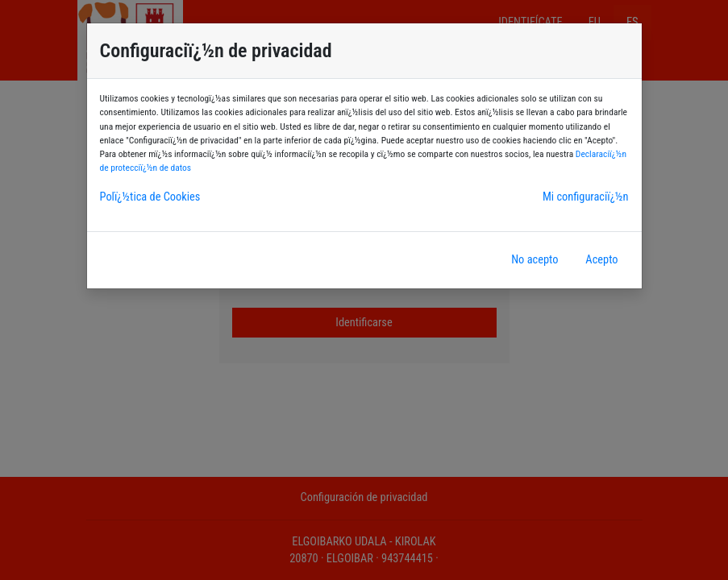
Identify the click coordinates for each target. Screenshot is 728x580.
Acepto (601, 260)
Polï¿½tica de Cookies (150, 197)
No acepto (535, 260)
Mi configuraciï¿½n (586, 197)
